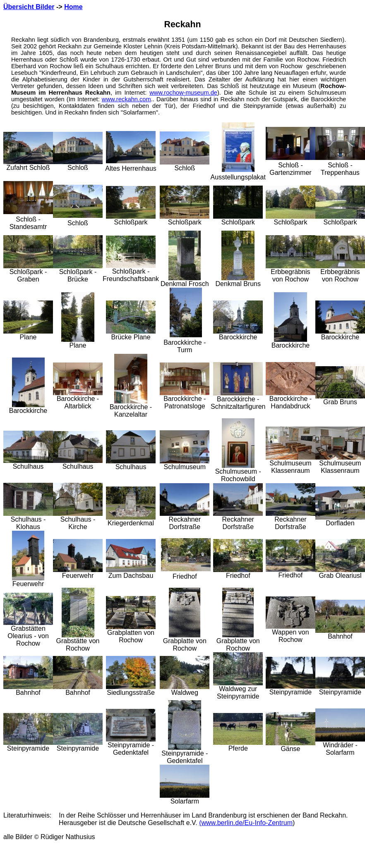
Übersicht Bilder (29, 7)
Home (73, 7)
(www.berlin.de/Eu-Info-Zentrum (246, 823)
